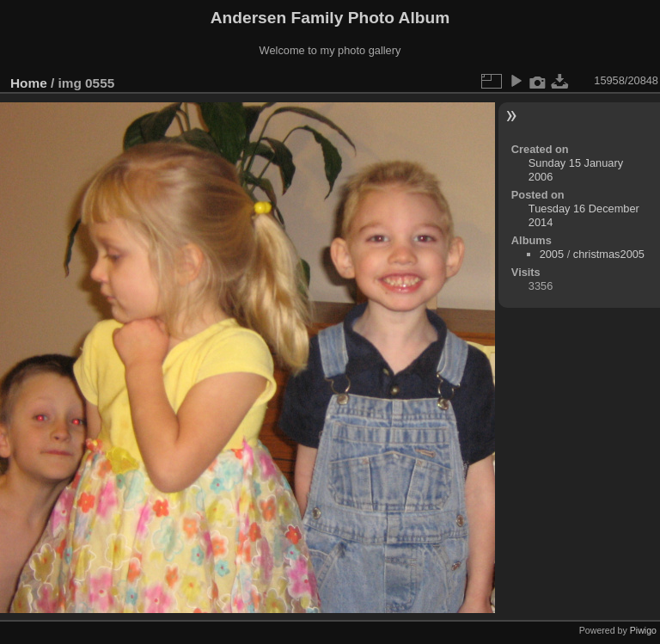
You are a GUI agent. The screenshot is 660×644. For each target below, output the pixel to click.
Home (29, 83)
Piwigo (643, 630)
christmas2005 (609, 254)
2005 (552, 254)
